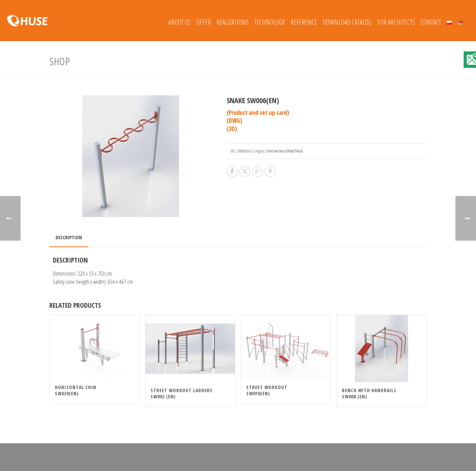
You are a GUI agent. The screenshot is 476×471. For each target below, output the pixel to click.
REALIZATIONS (233, 22)
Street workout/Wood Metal (285, 151)
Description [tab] (69, 237)
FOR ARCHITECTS (396, 22)
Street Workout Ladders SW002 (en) (182, 393)
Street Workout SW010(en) (267, 390)
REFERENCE (304, 22)
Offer (204, 22)
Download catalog (347, 22)
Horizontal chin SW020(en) (76, 390)
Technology (270, 22)
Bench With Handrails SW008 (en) (369, 393)
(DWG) (234, 120)
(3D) (232, 129)
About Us (180, 22)
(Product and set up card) (258, 113)
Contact (431, 22)
